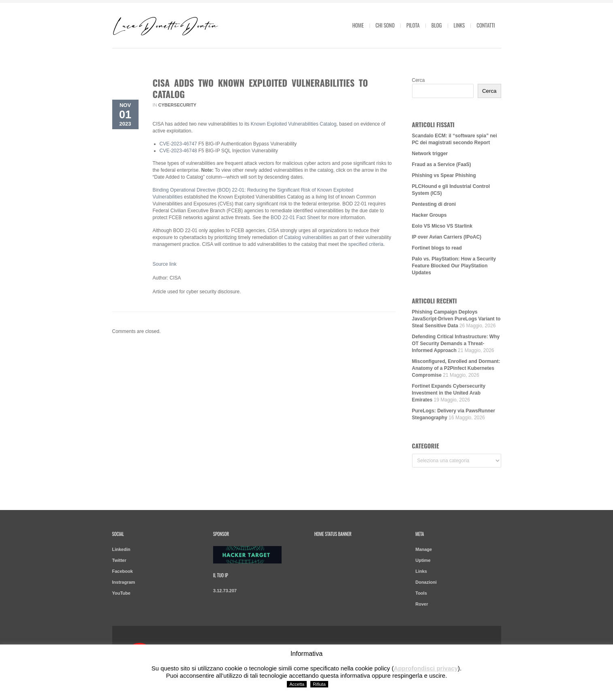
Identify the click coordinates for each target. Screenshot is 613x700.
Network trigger (430, 154)
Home (358, 25)
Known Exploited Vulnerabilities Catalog (294, 124)
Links (459, 25)
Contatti (486, 25)
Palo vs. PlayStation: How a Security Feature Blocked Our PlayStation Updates (454, 266)
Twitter (119, 560)
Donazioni (426, 582)
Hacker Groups (429, 215)
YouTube (121, 593)
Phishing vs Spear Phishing (444, 175)
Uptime (423, 560)
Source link (165, 264)
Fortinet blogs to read (437, 248)
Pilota (413, 25)
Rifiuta (319, 684)
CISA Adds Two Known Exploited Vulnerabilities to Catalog (261, 88)
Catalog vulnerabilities (308, 237)
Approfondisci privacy (426, 668)
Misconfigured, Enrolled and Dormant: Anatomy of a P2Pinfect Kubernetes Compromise (456, 368)
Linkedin (121, 549)
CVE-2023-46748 (178, 151)
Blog (437, 25)
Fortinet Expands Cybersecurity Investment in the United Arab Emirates (449, 393)
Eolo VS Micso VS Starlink (442, 226)
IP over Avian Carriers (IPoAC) (447, 237)
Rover (422, 604)
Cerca (419, 80)
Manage (424, 549)
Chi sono (385, 25)
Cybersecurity (177, 105)
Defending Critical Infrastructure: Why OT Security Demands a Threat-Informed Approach (456, 344)
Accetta (297, 684)
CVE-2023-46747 (178, 144)
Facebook (123, 571)
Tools (421, 593)
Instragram (124, 582)
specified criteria (366, 244)
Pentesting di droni (434, 204)
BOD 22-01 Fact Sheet (295, 218)
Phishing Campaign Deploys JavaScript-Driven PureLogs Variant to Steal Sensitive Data (456, 319)
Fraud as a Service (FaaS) (442, 164)
